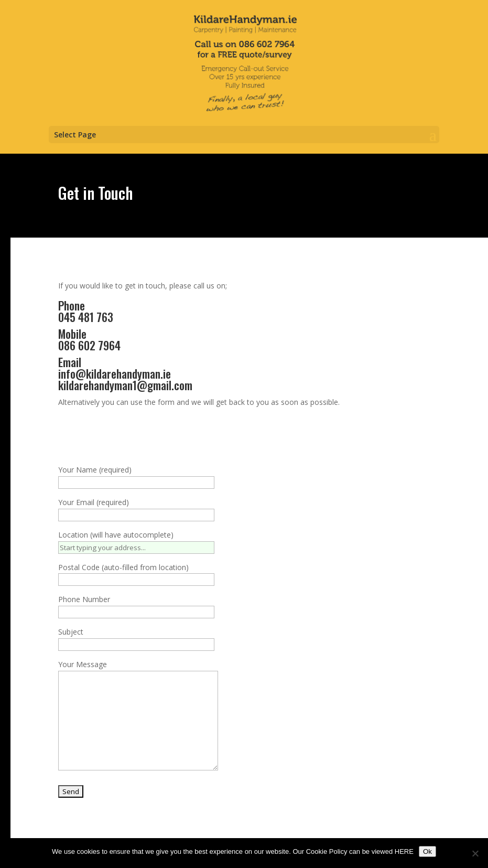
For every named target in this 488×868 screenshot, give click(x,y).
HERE (404, 851)
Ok (427, 851)
